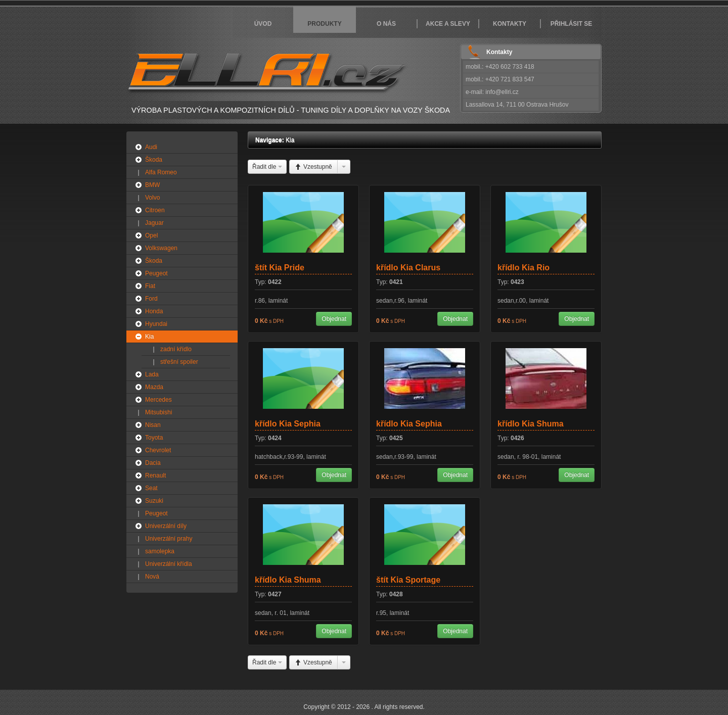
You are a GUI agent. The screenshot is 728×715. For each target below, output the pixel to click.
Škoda (154, 160)
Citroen (155, 210)
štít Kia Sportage (408, 580)
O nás (386, 24)
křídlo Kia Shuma (531, 424)
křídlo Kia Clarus (408, 268)
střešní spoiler (179, 362)
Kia (149, 337)
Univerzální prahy (169, 539)
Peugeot (156, 273)
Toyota (154, 438)
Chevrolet (158, 450)
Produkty (324, 24)
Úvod (263, 24)
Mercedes (158, 400)
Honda (154, 311)
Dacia (153, 463)
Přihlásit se (572, 24)
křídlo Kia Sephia (288, 424)
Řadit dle (267, 167)
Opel (151, 235)
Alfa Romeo (161, 172)
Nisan (153, 425)
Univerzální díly (166, 526)
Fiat (150, 286)
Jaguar (154, 223)
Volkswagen (161, 248)
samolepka (160, 551)
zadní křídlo (176, 349)
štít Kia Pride (280, 268)
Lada (152, 374)
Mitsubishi (158, 412)
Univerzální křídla (169, 564)
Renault (155, 475)
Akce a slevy (448, 24)
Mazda (154, 387)
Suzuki (154, 501)
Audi (151, 147)
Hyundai (156, 324)
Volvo (152, 198)
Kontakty (510, 24)
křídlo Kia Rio (524, 268)
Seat (151, 488)
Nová (152, 577)
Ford (151, 299)
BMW (152, 185)
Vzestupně (313, 167)
